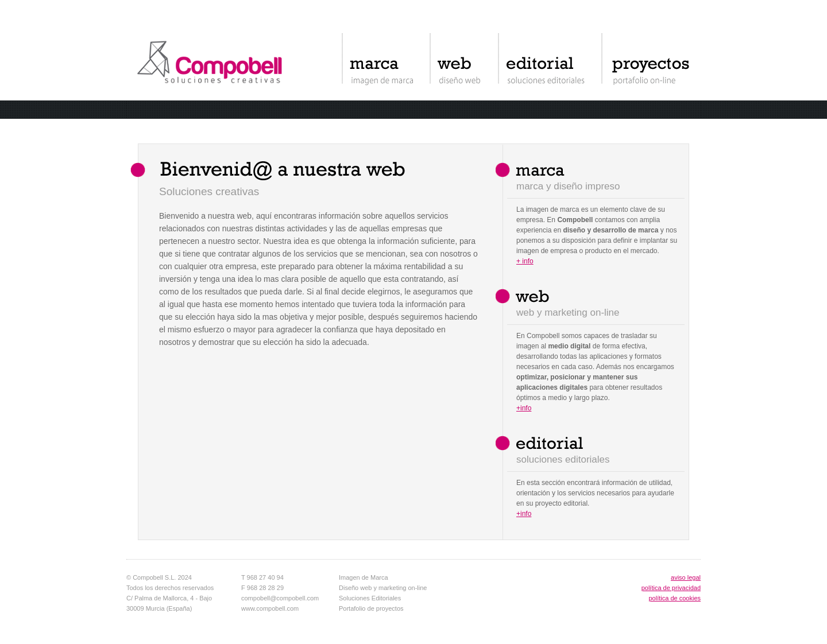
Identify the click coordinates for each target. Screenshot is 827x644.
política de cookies (675, 598)
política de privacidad (671, 588)
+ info (525, 261)
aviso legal (686, 577)
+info (524, 408)
